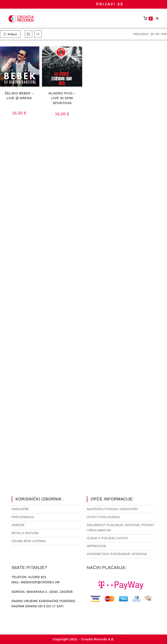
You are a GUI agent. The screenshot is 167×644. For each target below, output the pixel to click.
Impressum (96, 546)
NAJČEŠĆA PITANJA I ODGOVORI (112, 509)
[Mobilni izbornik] (156, 19)
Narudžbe (20, 509)
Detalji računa (25, 533)
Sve (164, 34)
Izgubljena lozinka (29, 541)
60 (157, 34)
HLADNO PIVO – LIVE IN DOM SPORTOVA (62, 98)
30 (152, 34)
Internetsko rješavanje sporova (117, 554)
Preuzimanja (23, 517)
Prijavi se (110, 4)
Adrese (18, 525)
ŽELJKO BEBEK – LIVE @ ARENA (19, 96)
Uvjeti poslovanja (103, 517)
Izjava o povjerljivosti (107, 538)
